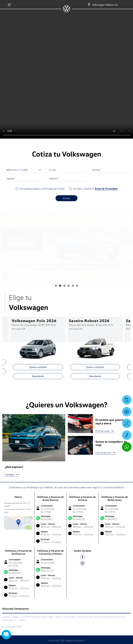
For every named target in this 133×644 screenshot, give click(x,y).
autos (59, 617)
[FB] (82, 558)
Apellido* (11, 178)
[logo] (66, 11)
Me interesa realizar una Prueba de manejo (42, 189)
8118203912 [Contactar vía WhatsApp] (115, 518)
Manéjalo (12, 474)
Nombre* (96, 170)
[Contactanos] (86, 5)
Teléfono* (54, 178)
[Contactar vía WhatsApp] (127, 447)
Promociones (104, 431)
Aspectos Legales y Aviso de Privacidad (21, 617)
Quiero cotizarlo (38, 367)
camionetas (70, 617)
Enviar (66, 198)
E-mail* (53, 170)
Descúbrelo (38, 376)
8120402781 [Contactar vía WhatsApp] (82, 518)
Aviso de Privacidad (106, 189)
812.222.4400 (48, 563)
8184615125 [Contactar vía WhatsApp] (51, 569)
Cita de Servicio (105, 453)
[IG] (82, 564)
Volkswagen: (48, 617)
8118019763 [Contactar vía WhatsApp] (18, 572)
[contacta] (18, 523)
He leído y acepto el (95, 189)
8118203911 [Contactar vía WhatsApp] (51, 518)
